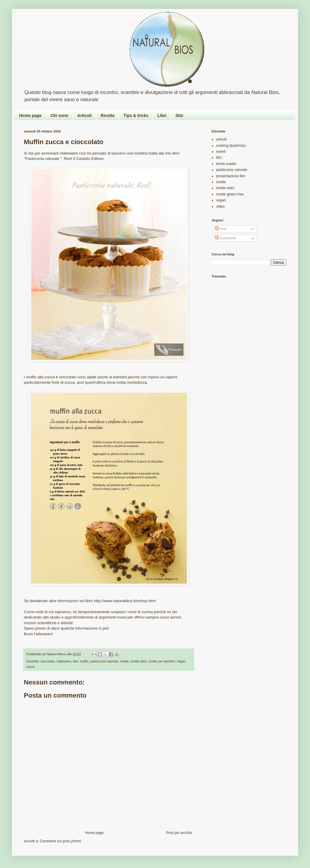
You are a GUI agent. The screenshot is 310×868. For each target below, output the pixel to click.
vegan (181, 661)
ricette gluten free (230, 194)
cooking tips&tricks (231, 146)
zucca (30, 667)
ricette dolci (139, 661)
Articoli (84, 115)
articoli (221, 139)
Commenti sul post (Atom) (60, 841)
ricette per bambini (162, 661)
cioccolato (48, 661)
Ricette (108, 115)
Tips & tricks (136, 115)
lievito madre (226, 164)
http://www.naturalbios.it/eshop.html (125, 601)
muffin (84, 661)
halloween (64, 661)
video (220, 206)
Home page (30, 115)
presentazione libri (231, 176)
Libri (162, 115)
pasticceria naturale (104, 661)
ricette (124, 661)
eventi (221, 152)
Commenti (225, 238)
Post (221, 229)
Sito (179, 115)
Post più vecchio (179, 833)
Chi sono (59, 115)
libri (76, 661)
